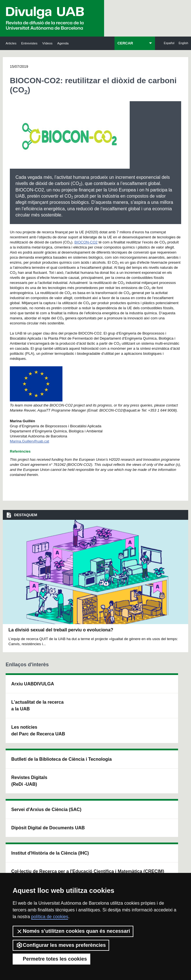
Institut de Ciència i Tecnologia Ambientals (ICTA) (166, 732)
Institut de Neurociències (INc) (166, 691)
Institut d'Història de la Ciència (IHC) (129, 697)
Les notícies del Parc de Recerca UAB (20, 771)
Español (169, 43)
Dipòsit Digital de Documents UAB (94, 732)
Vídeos (47, 43)
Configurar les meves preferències (61, 945)
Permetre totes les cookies (51, 959)
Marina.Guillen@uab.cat (30, 441)
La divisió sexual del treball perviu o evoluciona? (61, 630)
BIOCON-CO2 (86, 242)
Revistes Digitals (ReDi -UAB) (57, 753)
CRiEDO (128, 801)
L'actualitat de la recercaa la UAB (22, 726)
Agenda (63, 43)
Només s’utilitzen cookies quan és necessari (73, 931)
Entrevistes (29, 43)
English (183, 43)
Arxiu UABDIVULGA (23, 691)
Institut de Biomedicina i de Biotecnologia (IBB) (167, 781)
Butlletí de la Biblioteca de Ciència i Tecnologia (59, 704)
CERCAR (125, 43)
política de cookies (50, 917)
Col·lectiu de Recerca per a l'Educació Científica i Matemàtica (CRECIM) (130, 756)
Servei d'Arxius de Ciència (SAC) (95, 694)
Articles (11, 43)
